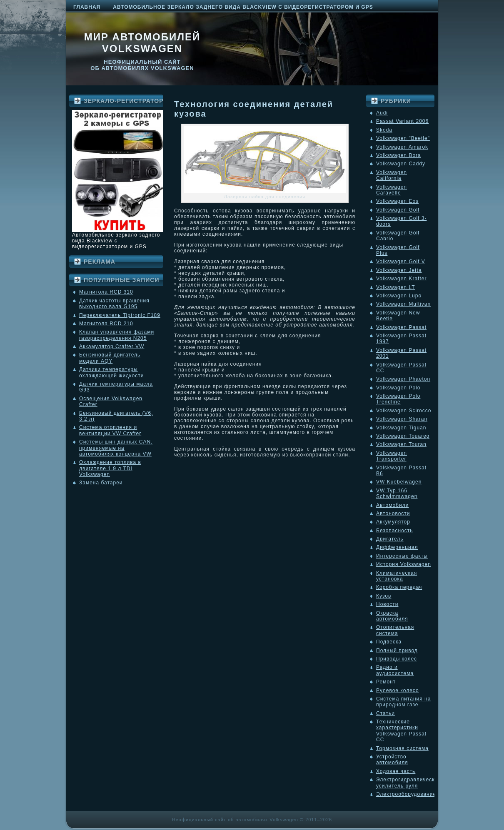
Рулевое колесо (398, 690)
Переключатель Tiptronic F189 (120, 315)
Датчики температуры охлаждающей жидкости (111, 372)
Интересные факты (402, 556)
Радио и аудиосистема (395, 670)
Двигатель (390, 539)
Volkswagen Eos (397, 201)
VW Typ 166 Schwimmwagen (397, 494)
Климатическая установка (397, 576)
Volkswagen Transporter (392, 456)
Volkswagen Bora (399, 155)
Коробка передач (399, 587)
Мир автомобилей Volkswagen (142, 43)
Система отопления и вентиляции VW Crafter (110, 430)
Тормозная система (402, 748)
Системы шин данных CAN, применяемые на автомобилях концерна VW (116, 448)
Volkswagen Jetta (399, 270)
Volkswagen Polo (398, 388)
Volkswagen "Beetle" (403, 138)
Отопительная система (395, 630)
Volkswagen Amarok (402, 147)
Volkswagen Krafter (401, 279)
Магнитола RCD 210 (106, 324)
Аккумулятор (393, 522)
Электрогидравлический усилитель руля (409, 783)
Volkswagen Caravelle (392, 190)
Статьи (385, 713)
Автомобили (392, 505)
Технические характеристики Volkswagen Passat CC (401, 731)
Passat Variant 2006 (402, 121)
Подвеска (389, 642)
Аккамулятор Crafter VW (112, 346)
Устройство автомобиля (392, 760)
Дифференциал (397, 547)
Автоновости (393, 513)
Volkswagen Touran (401, 444)
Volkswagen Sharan (402, 419)
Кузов (384, 596)
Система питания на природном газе (403, 702)
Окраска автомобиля (392, 616)
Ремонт (386, 682)
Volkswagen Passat (401, 327)
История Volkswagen (404, 564)
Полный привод (397, 651)
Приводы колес (397, 659)
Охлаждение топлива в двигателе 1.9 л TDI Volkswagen (110, 468)
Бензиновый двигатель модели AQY (110, 358)
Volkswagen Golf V (401, 262)
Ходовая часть (396, 771)
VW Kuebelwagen (399, 482)
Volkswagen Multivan (403, 304)
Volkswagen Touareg (403, 436)
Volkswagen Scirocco (404, 411)
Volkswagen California (392, 175)
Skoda (384, 130)
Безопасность (395, 531)
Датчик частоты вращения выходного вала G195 (114, 304)
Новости (387, 604)
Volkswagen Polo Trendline (398, 399)
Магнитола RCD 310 (106, 292)
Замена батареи (101, 483)
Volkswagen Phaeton (403, 379)
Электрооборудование (406, 794)
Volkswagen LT (396, 287)
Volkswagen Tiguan (401, 428)
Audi (382, 113)
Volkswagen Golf (398, 210)
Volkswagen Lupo (399, 296)
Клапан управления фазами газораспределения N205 (117, 335)
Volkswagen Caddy (401, 164)
